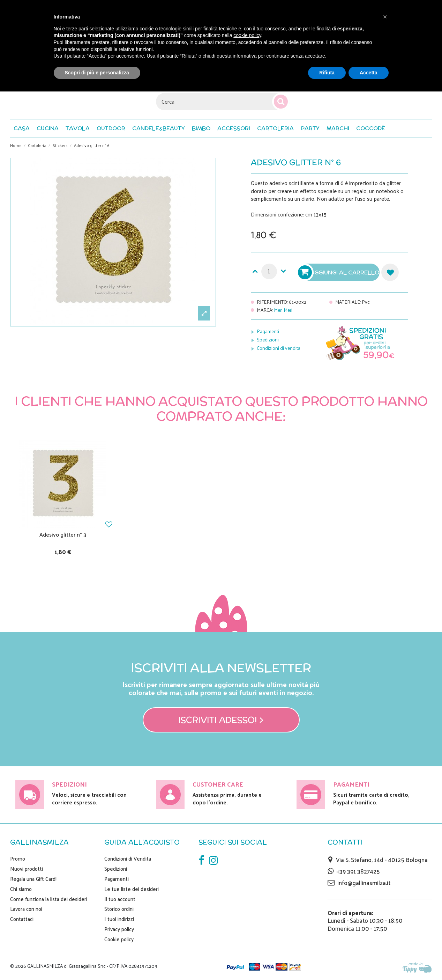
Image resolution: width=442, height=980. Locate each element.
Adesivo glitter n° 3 (63, 534)
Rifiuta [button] (327, 73)
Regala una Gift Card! (33, 879)
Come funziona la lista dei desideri (49, 899)
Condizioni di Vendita (128, 859)
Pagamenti (268, 331)
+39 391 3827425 (358, 871)
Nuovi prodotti (27, 869)
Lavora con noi (26, 909)
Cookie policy (119, 939)
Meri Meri (283, 310)
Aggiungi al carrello (339, 272)
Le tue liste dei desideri (132, 889)
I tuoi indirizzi (119, 919)
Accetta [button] (369, 73)
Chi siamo (21, 889)
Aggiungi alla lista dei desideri (390, 272)
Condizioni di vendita (279, 348)
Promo (18, 859)
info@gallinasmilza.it (364, 883)
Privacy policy (119, 929)
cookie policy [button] (247, 35)
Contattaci (22, 919)
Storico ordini (119, 909)
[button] (371, 128)
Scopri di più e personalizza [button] (97, 73)
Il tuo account (120, 899)
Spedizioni (268, 340)
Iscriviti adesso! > (221, 720)
